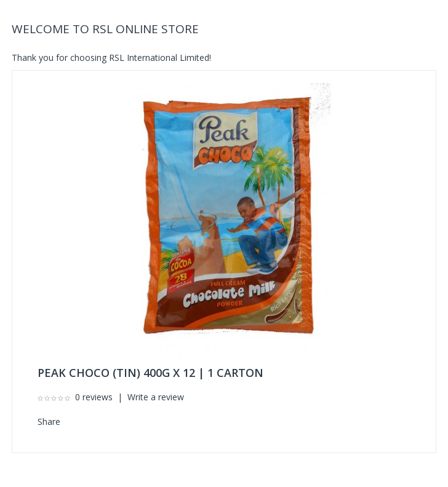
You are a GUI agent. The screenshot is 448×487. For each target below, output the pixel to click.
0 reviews (94, 397)
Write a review (156, 397)
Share (49, 422)
